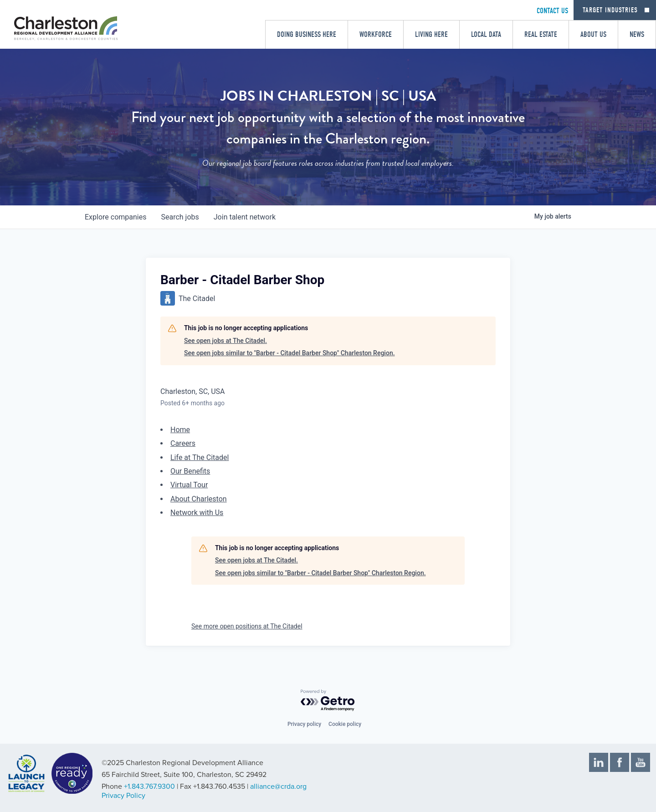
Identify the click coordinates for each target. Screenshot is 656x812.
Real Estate (541, 34)
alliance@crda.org (278, 786)
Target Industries (610, 10)
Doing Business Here (307, 34)
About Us (593, 34)
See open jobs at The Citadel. (225, 341)
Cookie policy (345, 724)
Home (180, 430)
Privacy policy (304, 724)
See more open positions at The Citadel (247, 626)
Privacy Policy (123, 796)
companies (115, 217)
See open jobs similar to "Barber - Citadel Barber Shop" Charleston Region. (290, 353)
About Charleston (199, 499)
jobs (180, 217)
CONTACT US (552, 11)
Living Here (431, 34)
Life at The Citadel (200, 457)
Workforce (376, 34)
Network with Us (197, 513)
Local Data (486, 34)
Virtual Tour (189, 485)
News (637, 34)
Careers (183, 443)
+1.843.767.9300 (149, 786)
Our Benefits (190, 471)
